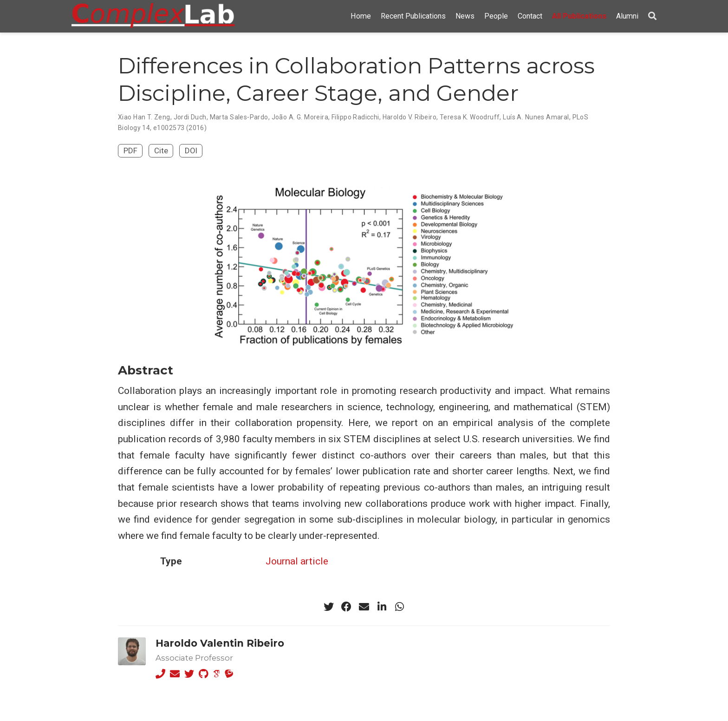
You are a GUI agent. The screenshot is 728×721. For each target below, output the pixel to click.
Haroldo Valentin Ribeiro (220, 643)
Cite (161, 151)
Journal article (297, 561)
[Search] (652, 16)
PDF (130, 151)
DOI (191, 151)
